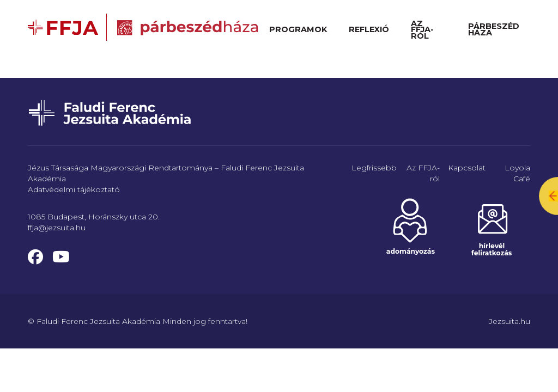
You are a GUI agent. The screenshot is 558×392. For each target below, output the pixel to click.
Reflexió (369, 29)
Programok (298, 29)
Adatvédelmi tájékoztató (74, 189)
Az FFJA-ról (422, 30)
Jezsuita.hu (510, 321)
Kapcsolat (467, 168)
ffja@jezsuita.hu (57, 228)
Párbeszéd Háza (494, 29)
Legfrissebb (374, 168)
